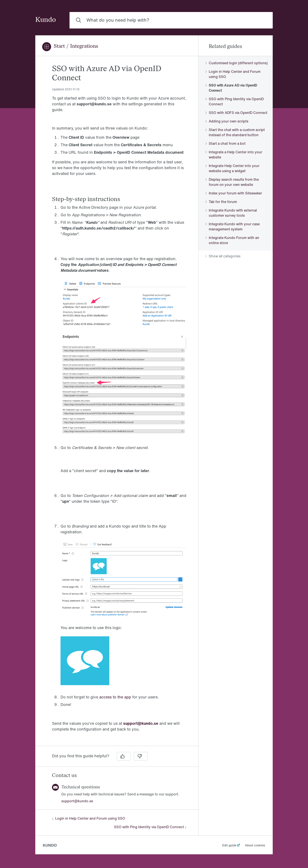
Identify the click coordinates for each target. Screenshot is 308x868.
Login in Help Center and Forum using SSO (89, 818)
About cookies (255, 845)
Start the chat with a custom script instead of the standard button (235, 132)
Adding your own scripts (227, 121)
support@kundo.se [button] (77, 801)
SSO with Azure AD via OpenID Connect (231, 88)
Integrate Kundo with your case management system (232, 227)
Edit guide (229, 845)
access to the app (115, 697)
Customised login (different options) (236, 63)
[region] (117, 403)
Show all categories (223, 256)
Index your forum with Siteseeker (234, 193)
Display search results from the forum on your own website (232, 182)
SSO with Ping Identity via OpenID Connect (150, 827)
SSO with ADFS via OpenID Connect (236, 113)
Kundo (46, 20)
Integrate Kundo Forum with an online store (232, 240)
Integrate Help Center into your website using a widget (232, 168)
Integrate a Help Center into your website (234, 155)
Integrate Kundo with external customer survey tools (231, 213)
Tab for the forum (221, 202)
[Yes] (124, 756)
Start (59, 46)
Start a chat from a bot (225, 143)
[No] (141, 756)
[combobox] (171, 20)
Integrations (84, 46)
